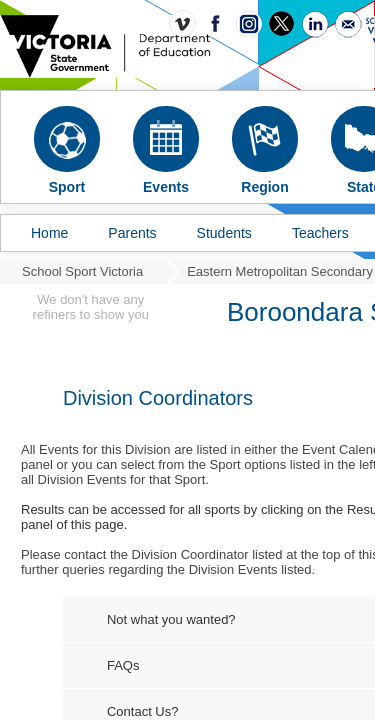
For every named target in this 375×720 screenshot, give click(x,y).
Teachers (320, 233)
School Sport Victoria (82, 271)
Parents (132, 233)
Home (49, 233)
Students (224, 233)
